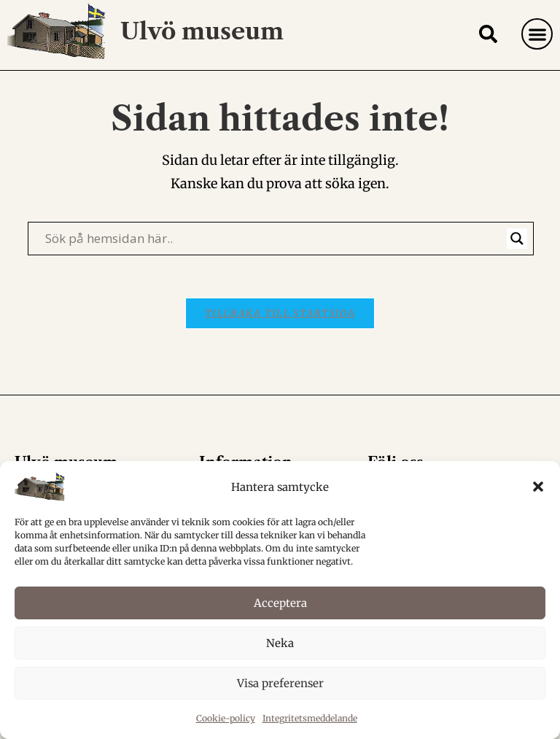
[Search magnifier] (517, 270)
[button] (538, 487)
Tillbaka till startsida (280, 346)
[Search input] (274, 270)
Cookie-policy (226, 718)
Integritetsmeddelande (310, 718)
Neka (280, 643)
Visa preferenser (280, 683)
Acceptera (280, 603)
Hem (405, 92)
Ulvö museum (205, 31)
